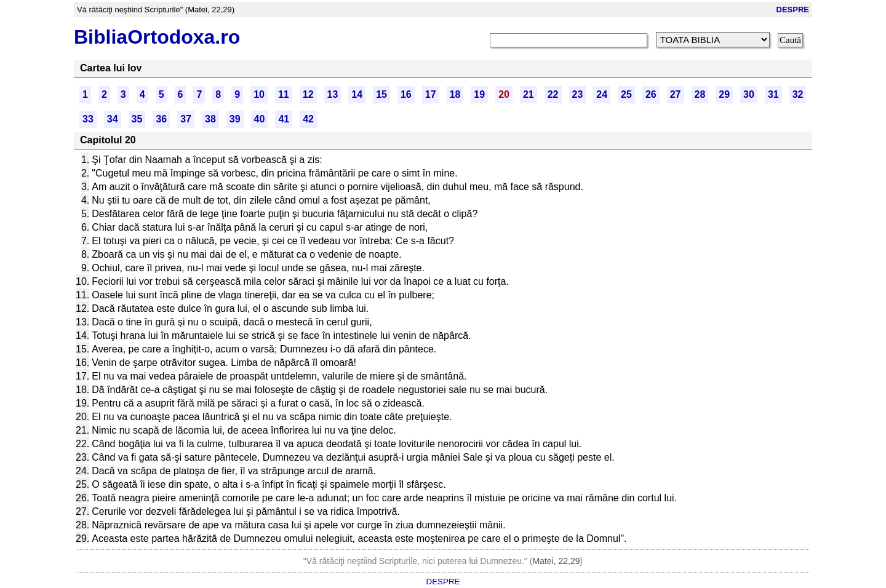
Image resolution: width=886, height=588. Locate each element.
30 (749, 94)
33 (88, 119)
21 (529, 94)
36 (161, 119)
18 (455, 94)
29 (724, 94)
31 (773, 94)
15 (381, 94)
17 (431, 94)
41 (284, 119)
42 (308, 119)
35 (137, 119)
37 (186, 119)
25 (626, 94)
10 (259, 94)
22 (553, 94)
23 (578, 94)
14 (357, 94)
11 (284, 94)
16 (406, 94)
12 (308, 94)
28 (700, 94)
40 (260, 119)
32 (798, 94)
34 (113, 119)
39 (235, 119)
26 (651, 94)
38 (210, 119)
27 (676, 94)
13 (333, 94)
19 (479, 94)
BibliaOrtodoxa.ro (157, 37)
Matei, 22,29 (556, 561)
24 (602, 94)
